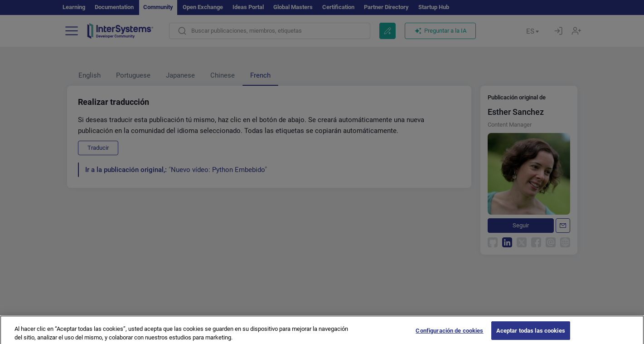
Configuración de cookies (449, 334)
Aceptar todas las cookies (531, 334)
